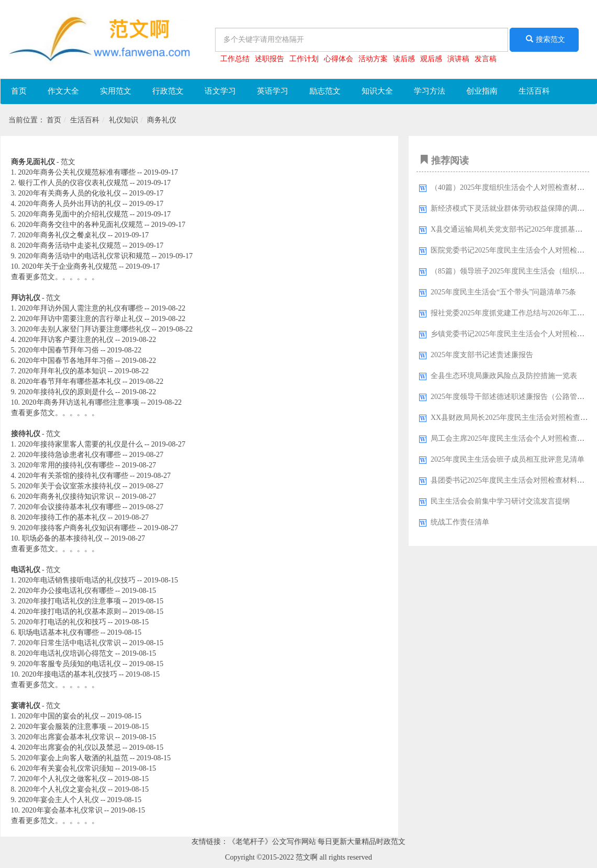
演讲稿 (458, 59)
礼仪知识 (123, 120)
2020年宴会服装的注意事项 (62, 727)
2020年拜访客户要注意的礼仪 (66, 340)
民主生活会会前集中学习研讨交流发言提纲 (500, 501)
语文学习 (220, 91)
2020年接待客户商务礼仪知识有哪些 (77, 528)
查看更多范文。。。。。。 (55, 277)
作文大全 (63, 91)
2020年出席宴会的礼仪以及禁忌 (70, 747)
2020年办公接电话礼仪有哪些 (66, 591)
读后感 (404, 59)
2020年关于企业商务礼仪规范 (70, 266)
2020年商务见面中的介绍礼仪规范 (73, 214)
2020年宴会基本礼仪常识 (62, 810)
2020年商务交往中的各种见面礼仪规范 (81, 225)
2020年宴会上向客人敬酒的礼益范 (73, 758)
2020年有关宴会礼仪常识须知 (66, 768)
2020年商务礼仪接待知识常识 (66, 496)
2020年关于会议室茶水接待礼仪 (70, 486)
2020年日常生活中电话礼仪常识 (70, 643)
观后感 (431, 59)
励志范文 (325, 91)
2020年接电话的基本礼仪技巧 (70, 674)
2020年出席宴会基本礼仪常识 (66, 737)
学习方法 (430, 91)
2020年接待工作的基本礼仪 (62, 517)
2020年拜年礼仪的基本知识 (62, 371)
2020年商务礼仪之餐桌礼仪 (62, 235)
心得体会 (339, 59)
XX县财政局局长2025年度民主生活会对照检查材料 (513, 418)
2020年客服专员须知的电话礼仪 (70, 664)
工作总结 (235, 59)
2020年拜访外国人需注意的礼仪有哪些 (81, 308)
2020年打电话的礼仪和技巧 (62, 622)
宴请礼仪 (26, 706)
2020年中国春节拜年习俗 (59, 350)
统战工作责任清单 (460, 522)
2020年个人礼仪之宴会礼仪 (62, 789)
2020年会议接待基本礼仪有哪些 (70, 507)
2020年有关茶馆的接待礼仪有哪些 (73, 476)
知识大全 (377, 91)
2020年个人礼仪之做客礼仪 (62, 779)
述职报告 (269, 59)
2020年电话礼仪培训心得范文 (66, 653)
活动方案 (373, 59)
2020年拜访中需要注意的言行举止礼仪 (81, 319)
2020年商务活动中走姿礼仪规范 (70, 245)
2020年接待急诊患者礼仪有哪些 (70, 455)
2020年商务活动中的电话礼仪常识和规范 (84, 256)
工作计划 (304, 59)
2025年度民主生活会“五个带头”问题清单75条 (503, 292)
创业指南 (482, 91)
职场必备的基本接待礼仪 (62, 538)
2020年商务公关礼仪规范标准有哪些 (77, 172)
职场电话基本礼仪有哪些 (59, 632)
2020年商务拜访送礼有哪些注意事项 (81, 402)
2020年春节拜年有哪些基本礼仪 (70, 381)
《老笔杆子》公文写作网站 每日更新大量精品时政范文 (317, 842)
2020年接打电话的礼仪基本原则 (70, 612)
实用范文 (116, 91)
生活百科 (534, 91)
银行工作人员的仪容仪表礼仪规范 (73, 183)
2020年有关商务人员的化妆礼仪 (70, 193)
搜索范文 (544, 39)
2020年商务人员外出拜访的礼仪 (70, 204)
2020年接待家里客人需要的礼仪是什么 (81, 444)
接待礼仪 (26, 434)
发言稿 (486, 59)
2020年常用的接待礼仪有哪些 (66, 465)
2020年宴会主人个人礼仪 (59, 800)
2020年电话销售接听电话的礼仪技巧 (77, 580)
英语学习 (273, 91)
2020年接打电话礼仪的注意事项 (70, 601)
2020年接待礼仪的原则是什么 (66, 392)
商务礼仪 (162, 120)
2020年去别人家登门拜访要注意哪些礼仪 (84, 329)
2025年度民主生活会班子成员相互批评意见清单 (508, 459)
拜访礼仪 (26, 298)
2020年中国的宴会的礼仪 (59, 716)
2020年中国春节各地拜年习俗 (66, 361)
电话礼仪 (26, 570)
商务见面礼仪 (33, 162)
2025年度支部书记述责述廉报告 (482, 355)
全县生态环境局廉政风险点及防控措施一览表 (504, 376)
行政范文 (168, 91)
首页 (19, 91)
